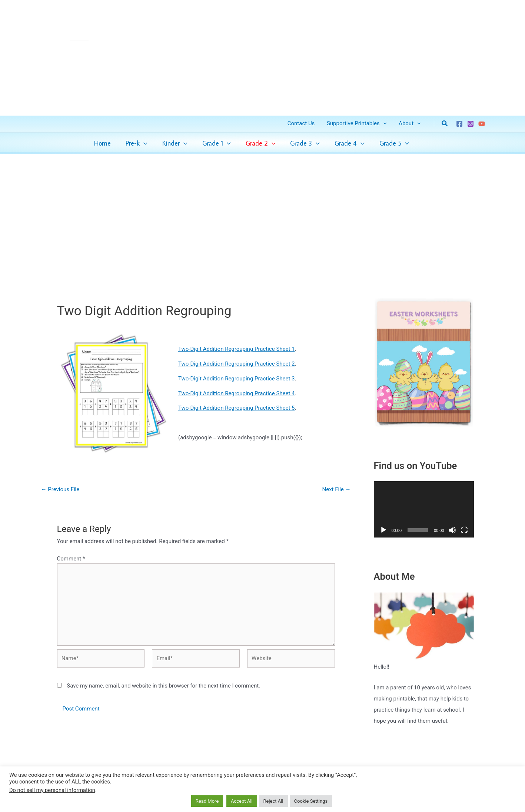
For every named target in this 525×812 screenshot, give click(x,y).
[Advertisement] (263, 209)
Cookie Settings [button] (311, 801)
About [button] (410, 124)
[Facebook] (459, 124)
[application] (144, 143)
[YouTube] (482, 124)
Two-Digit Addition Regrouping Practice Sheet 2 (237, 364)
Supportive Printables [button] (358, 124)
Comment (71, 559)
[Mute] (452, 530)
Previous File (60, 490)
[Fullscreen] (464, 530)
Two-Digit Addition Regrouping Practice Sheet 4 (237, 393)
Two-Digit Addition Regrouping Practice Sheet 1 (237, 349)
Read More (207, 801)
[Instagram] (471, 124)
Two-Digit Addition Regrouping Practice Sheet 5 (237, 408)
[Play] (383, 530)
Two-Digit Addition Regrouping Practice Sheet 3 (237, 379)
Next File (337, 490)
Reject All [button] (273, 801)
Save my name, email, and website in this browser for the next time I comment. (163, 686)
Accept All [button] (242, 801)
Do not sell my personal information (52, 790)
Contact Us (303, 123)
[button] (384, 124)
